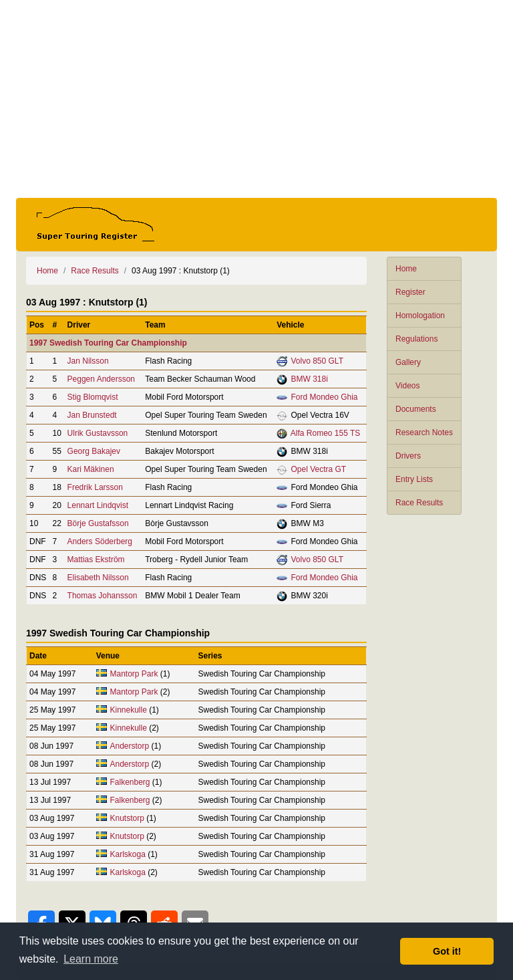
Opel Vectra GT (318, 469)
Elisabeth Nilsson (98, 578)
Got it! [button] (447, 951)
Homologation (420, 316)
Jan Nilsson (88, 361)
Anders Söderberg (100, 541)
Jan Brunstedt (92, 415)
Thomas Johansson (103, 596)
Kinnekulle (128, 710)
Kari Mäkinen (91, 469)
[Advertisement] (256, 99)
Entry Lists (414, 479)
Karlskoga (127, 854)
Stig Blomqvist (93, 397)
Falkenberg (130, 782)
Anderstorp (129, 746)
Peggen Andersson (101, 379)
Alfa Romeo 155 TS (326, 433)
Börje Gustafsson (98, 523)
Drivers (408, 456)
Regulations (416, 339)
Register (410, 292)
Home (406, 269)
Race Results (419, 503)
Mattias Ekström (96, 560)
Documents (416, 409)
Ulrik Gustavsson (98, 433)
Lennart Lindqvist (98, 505)
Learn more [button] (91, 959)
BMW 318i (309, 379)
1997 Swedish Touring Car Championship (108, 343)
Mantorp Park (134, 674)
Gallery (408, 362)
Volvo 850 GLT (317, 361)
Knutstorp (127, 818)
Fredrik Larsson (95, 487)
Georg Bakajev (94, 451)
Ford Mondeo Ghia (324, 397)
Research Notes (424, 433)
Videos (407, 386)
